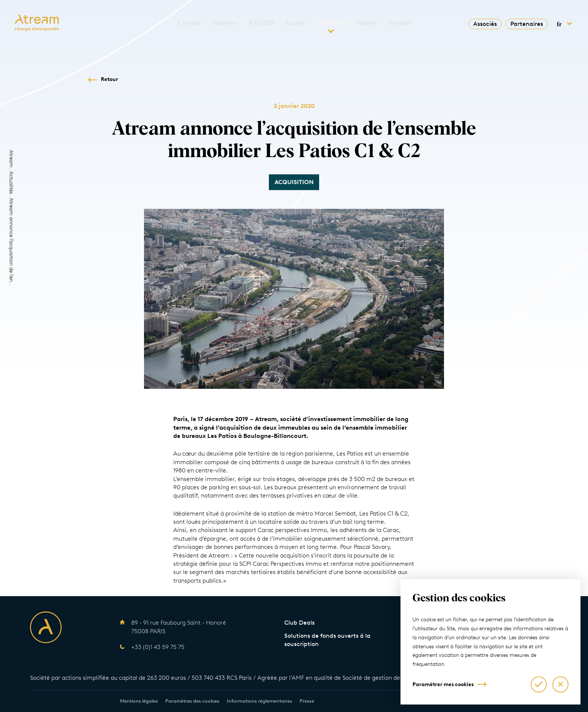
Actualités (331, 23)
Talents (367, 23)
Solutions (225, 23)
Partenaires (527, 24)
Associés (485, 24)
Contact (400, 23)
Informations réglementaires (259, 701)
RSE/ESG (262, 23)
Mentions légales (139, 701)
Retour (109, 79)
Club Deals (299, 623)
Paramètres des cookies (192, 701)
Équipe (295, 23)
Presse (307, 701)
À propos (189, 23)
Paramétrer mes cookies (443, 684)
